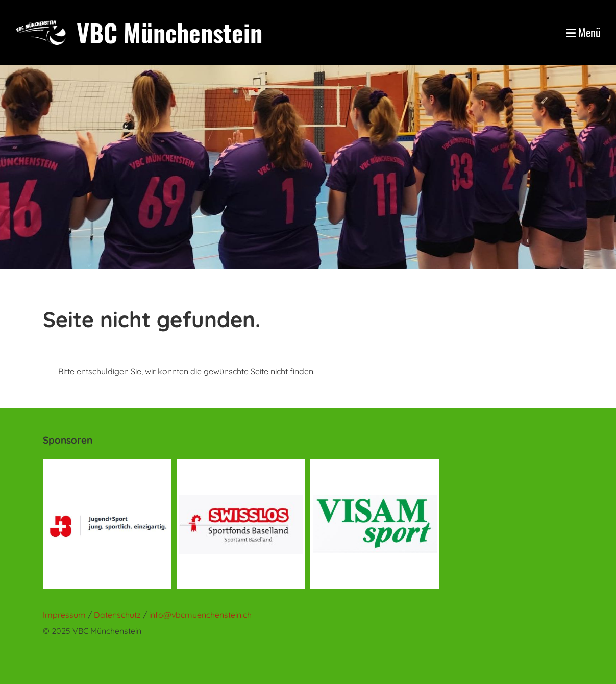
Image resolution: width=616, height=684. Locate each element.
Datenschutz (118, 615)
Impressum (64, 615)
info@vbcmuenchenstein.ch (200, 615)
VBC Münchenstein (169, 32)
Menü (583, 32)
